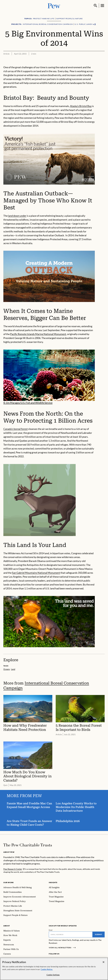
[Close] (103, 962)
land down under (17, 216)
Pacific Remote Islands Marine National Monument (38, 334)
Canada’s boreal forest (16, 429)
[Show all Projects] (94, 24)
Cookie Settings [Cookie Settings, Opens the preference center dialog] (53, 975)
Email (51, 930)
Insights (53, 882)
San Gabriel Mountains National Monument (36, 573)
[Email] (71, 934)
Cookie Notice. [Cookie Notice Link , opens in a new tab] (47, 969)
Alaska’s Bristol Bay (81, 106)
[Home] (28, 845)
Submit (99, 934)
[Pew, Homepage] (54, 6)
